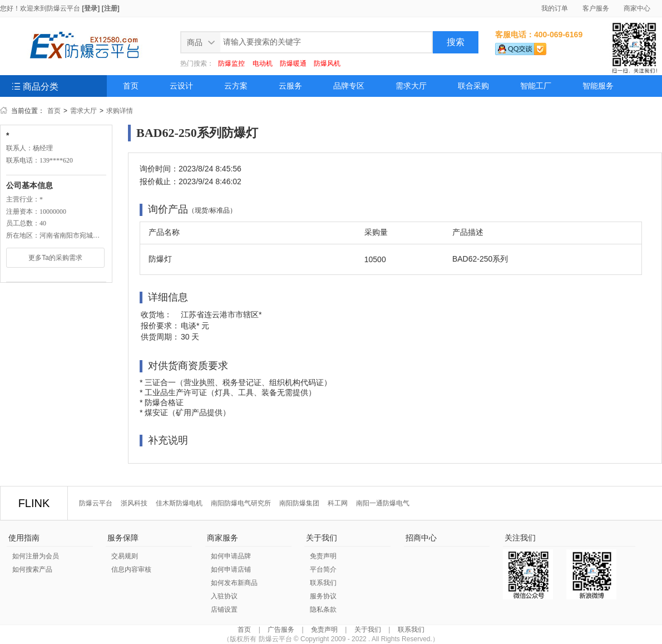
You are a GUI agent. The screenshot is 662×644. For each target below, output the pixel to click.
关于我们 (368, 630)
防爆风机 (327, 63)
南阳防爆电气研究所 (241, 503)
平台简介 (323, 569)
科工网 (338, 503)
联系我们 (323, 583)
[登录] (91, 8)
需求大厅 (411, 86)
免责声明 (323, 556)
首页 (131, 86)
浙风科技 (134, 503)
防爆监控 (231, 63)
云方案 (236, 86)
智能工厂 (536, 86)
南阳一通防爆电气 (383, 503)
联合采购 (473, 86)
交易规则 (125, 556)
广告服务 (281, 630)
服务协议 (323, 596)
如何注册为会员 (36, 556)
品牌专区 (349, 86)
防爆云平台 (63, 8)
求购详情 (120, 111)
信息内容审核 (131, 569)
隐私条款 (323, 609)
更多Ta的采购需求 (55, 258)
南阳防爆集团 (299, 503)
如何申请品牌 (231, 556)
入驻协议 (224, 596)
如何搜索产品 (32, 569)
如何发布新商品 (234, 583)
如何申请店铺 (231, 569)
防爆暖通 (293, 63)
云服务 (290, 86)
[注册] (111, 8)
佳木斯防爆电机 (179, 503)
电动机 (263, 63)
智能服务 (598, 86)
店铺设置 (224, 609)
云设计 (181, 86)
